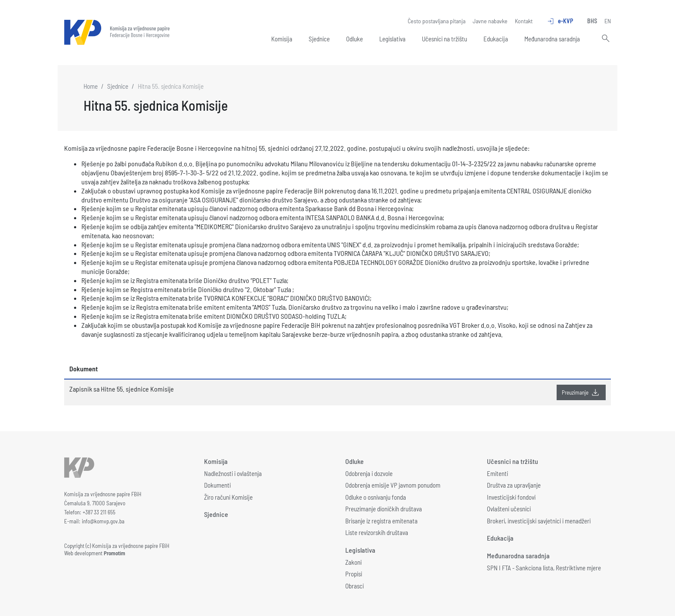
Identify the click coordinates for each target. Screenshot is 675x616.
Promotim (115, 553)
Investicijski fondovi (511, 497)
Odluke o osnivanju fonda (376, 497)
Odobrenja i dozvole (369, 473)
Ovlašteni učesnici (509, 509)
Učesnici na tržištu (444, 39)
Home (91, 86)
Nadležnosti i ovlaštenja (233, 473)
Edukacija (496, 39)
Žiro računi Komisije (228, 497)
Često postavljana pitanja (437, 21)
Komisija (282, 39)
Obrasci (355, 586)
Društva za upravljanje (514, 485)
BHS (592, 21)
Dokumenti (217, 485)
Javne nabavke (490, 21)
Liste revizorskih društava (377, 532)
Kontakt (524, 21)
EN (608, 21)
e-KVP (560, 21)
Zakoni (353, 562)
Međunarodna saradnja (552, 39)
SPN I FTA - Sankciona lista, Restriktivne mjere (544, 568)
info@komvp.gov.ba (103, 521)
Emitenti (497, 473)
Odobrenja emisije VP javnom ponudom (393, 485)
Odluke (355, 39)
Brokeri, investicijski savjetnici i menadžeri (539, 521)
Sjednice (319, 39)
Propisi (354, 574)
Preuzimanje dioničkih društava (384, 509)
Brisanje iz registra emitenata (381, 521)
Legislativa (392, 39)
